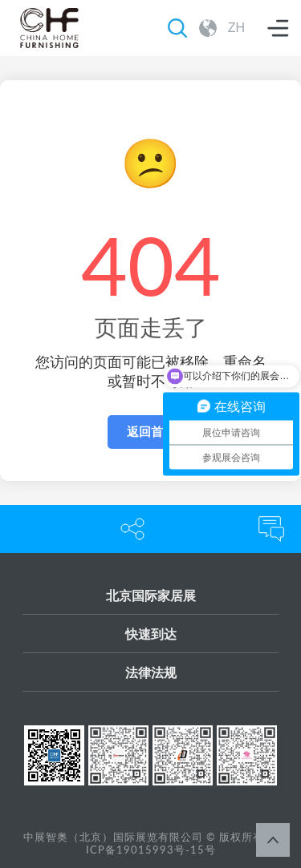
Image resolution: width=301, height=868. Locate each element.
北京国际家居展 (151, 595)
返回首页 (151, 432)
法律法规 (151, 672)
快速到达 (151, 634)
